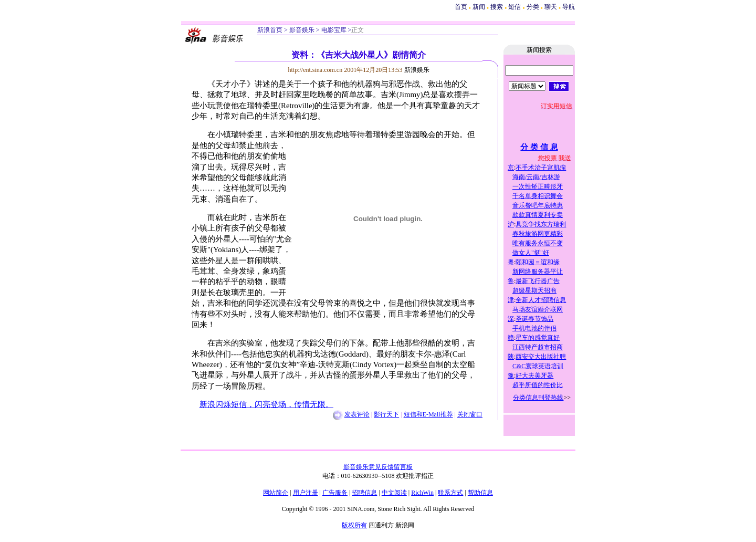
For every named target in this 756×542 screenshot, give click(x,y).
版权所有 (354, 525)
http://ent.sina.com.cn (316, 70)
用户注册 (306, 493)
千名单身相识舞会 (538, 196)
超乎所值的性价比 (538, 385)
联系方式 (450, 493)
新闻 (479, 7)
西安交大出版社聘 (541, 357)
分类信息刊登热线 (538, 398)
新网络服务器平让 (538, 272)
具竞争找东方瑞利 (541, 224)
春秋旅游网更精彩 (538, 234)
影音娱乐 (302, 30)
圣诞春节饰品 (534, 319)
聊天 (551, 7)
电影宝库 (333, 30)
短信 (514, 7)
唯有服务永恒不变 (538, 243)
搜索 (497, 7)
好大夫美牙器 (534, 376)
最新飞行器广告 (538, 281)
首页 (461, 7)
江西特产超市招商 (538, 347)
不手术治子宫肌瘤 (541, 168)
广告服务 (335, 493)
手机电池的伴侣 (534, 328)
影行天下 (386, 414)
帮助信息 (480, 493)
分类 (533, 7)
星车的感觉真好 (538, 338)
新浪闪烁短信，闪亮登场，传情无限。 (266, 404)
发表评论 (357, 414)
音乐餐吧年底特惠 (538, 205)
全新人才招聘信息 (541, 300)
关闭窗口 (470, 414)
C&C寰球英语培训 (538, 366)
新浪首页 (270, 30)
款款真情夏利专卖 (538, 215)
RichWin (422, 493)
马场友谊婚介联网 (538, 309)
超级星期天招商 (534, 290)
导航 (569, 7)
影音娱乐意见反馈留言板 (378, 467)
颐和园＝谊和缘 (538, 262)
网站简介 (276, 493)
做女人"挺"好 (531, 253)
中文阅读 (394, 493)
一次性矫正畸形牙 (538, 186)
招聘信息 (364, 493)
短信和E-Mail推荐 (428, 414)
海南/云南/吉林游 (536, 177)
